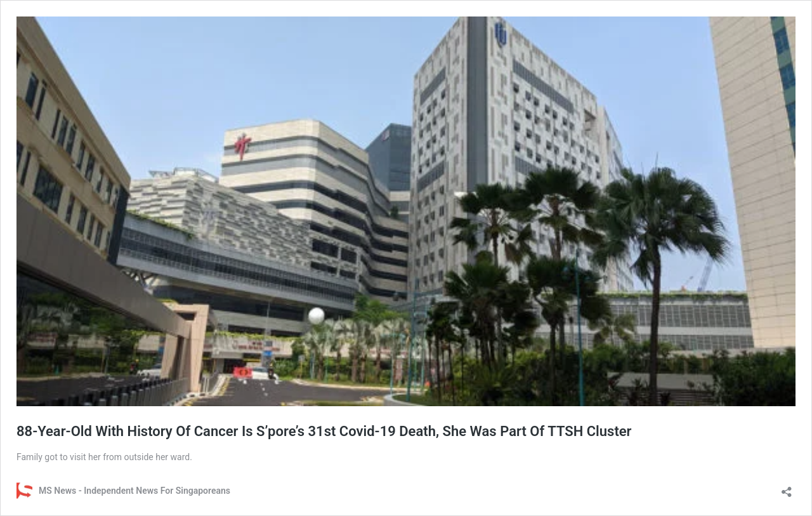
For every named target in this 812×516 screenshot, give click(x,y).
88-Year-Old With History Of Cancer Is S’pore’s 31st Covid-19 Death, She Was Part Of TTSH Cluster (324, 431)
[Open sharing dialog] (787, 488)
